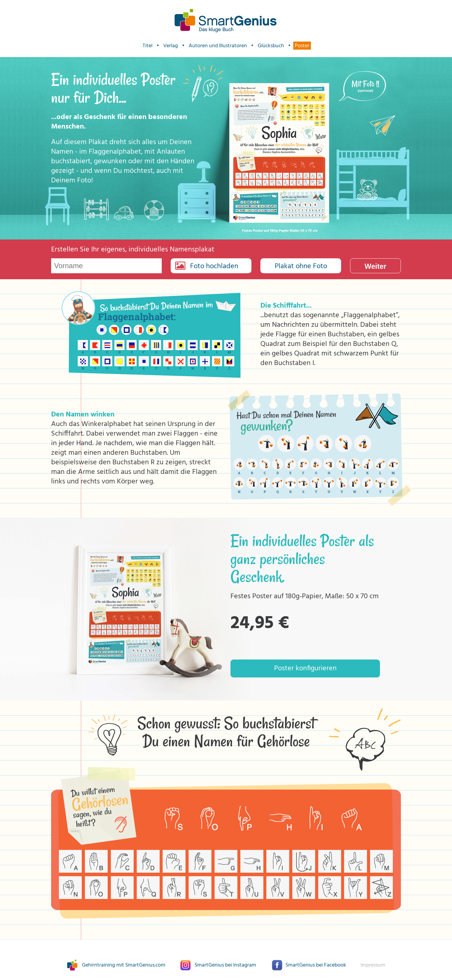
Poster (302, 46)
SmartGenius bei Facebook (316, 965)
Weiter (376, 266)
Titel (148, 46)
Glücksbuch (271, 46)
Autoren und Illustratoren (218, 46)
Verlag (171, 46)
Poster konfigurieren (305, 668)
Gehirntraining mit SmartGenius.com (124, 965)
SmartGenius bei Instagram (225, 965)
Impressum (373, 965)
